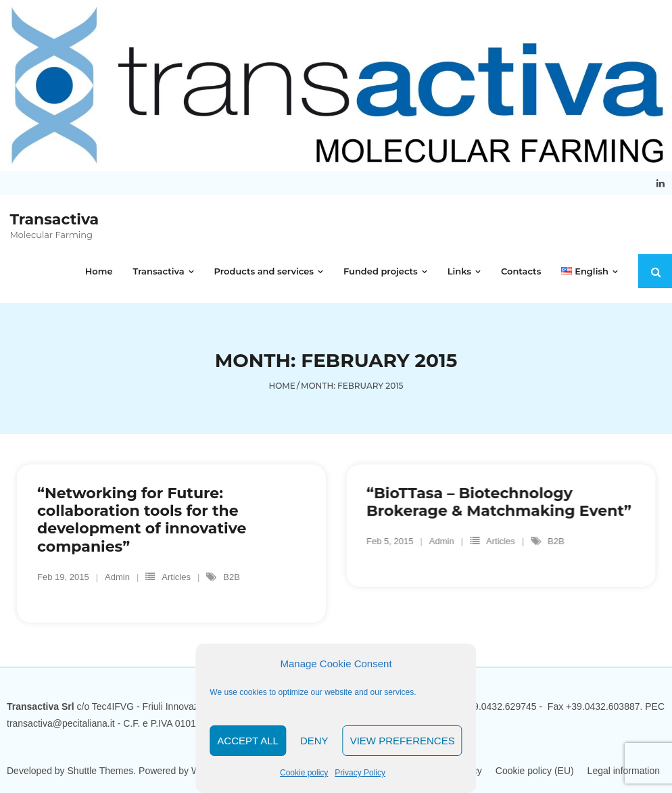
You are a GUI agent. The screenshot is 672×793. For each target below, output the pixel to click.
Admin (117, 578)
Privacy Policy (360, 773)
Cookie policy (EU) (535, 771)
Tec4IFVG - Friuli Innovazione (155, 706)
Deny (314, 741)
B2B (232, 578)
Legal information (624, 771)
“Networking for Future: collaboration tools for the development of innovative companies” (142, 520)
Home (282, 386)
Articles (176, 578)
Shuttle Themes (101, 771)
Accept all (248, 741)
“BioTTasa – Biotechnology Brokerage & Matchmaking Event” (499, 502)
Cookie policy (304, 773)
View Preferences (403, 741)
